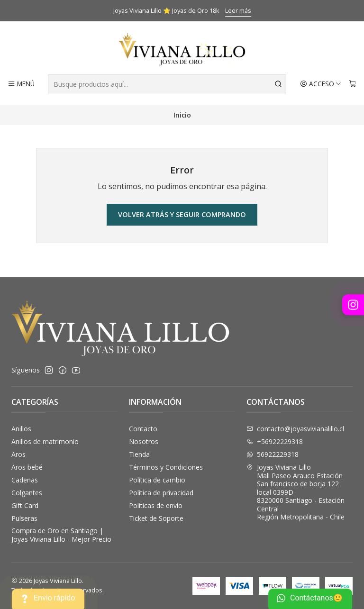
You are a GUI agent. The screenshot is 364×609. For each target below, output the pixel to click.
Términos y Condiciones (166, 467)
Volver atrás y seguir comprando (182, 214)
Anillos (21, 429)
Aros (18, 454)
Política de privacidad (161, 493)
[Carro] (353, 84)
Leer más (238, 10)
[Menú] (21, 84)
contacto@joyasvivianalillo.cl (295, 429)
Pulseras (24, 518)
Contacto (143, 429)
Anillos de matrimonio (45, 441)
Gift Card (25, 505)
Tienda (139, 454)
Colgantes (27, 493)
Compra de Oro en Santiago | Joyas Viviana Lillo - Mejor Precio (61, 535)
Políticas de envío (156, 505)
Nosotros (144, 441)
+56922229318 (275, 441)
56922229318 (273, 454)
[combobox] (167, 84)
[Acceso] (321, 84)
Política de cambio (157, 480)
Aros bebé (27, 467)
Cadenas (25, 480)
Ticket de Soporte (156, 518)
